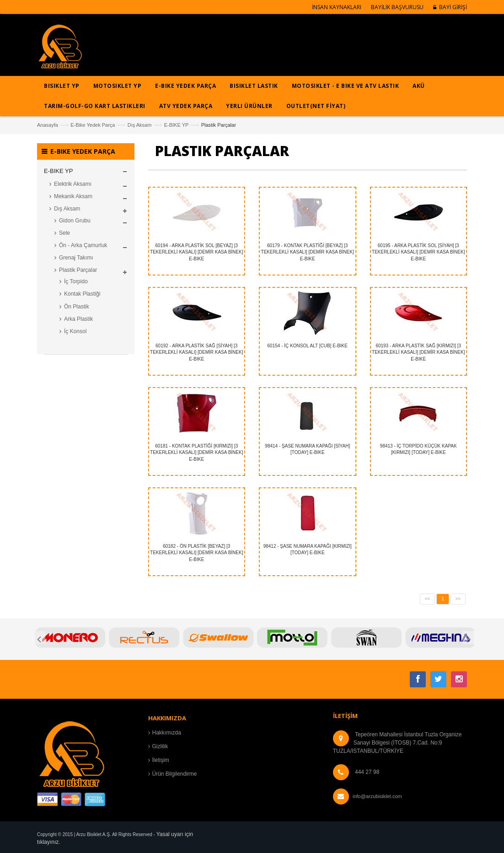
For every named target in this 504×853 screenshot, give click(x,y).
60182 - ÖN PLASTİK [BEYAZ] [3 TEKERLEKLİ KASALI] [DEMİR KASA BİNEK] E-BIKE (196, 553)
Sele (64, 233)
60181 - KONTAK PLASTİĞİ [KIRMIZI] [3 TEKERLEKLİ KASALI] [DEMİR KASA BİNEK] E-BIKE (196, 453)
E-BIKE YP (177, 125)
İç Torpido (76, 281)
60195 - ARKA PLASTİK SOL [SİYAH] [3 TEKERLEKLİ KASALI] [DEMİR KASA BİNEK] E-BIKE (418, 252)
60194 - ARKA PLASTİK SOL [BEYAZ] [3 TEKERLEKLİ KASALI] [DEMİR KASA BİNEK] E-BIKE (196, 252)
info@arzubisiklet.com (377, 796)
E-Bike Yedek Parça (93, 125)
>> (458, 599)
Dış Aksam (140, 125)
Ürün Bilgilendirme (175, 774)
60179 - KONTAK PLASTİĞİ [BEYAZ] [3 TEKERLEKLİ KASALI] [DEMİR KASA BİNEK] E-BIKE (308, 252)
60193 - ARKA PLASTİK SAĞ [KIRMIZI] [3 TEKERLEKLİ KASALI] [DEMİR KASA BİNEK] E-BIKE (418, 352)
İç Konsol (75, 331)
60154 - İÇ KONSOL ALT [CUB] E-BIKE (308, 346)
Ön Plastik (77, 307)
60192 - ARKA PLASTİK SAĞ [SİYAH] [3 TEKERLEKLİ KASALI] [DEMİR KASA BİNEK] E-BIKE (196, 352)
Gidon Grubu (75, 221)
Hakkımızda (167, 733)
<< (428, 599)
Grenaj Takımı (76, 258)
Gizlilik (160, 746)
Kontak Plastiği (82, 294)
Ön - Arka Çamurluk (83, 245)
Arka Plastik (78, 319)
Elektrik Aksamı (73, 184)
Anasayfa (48, 125)
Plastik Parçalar (78, 270)
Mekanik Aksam (73, 196)
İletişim (161, 760)
